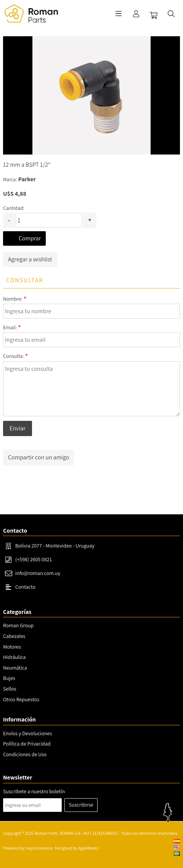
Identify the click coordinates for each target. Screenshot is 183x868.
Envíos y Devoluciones (27, 733)
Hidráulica (14, 657)
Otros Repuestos (21, 699)
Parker (27, 179)
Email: (10, 327)
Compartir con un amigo (39, 457)
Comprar (30, 238)
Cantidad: (14, 208)
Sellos (10, 689)
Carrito (154, 15)
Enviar (18, 428)
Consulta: (14, 356)
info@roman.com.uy (38, 573)
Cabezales (14, 636)
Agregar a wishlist (30, 259)
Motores (12, 647)
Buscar (171, 14)
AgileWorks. (89, 848)
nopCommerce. (40, 848)
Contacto (25, 587)
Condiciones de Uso (25, 754)
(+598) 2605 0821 (34, 559)
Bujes (9, 678)
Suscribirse (81, 805)
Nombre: (13, 299)
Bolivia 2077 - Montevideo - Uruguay (55, 546)
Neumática (15, 668)
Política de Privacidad (27, 744)
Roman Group (18, 625)
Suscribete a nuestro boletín (34, 791)
